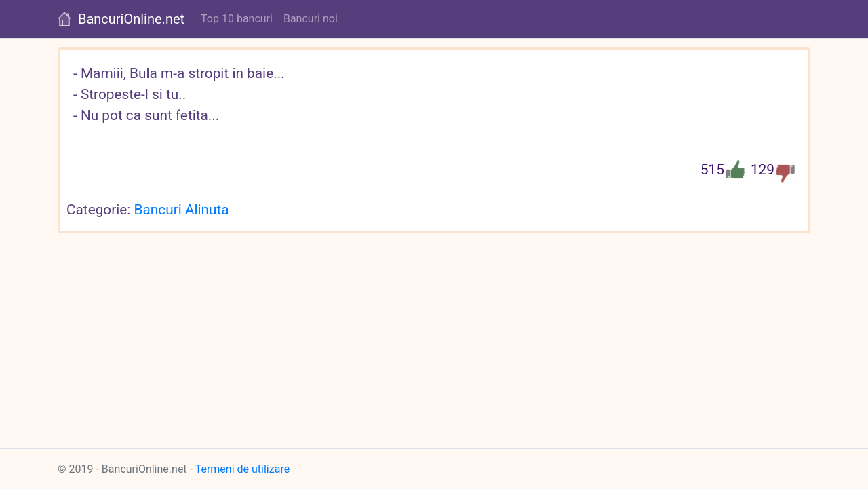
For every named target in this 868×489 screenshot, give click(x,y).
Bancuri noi (311, 19)
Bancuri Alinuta (182, 210)
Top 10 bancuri (237, 19)
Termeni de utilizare (243, 469)
